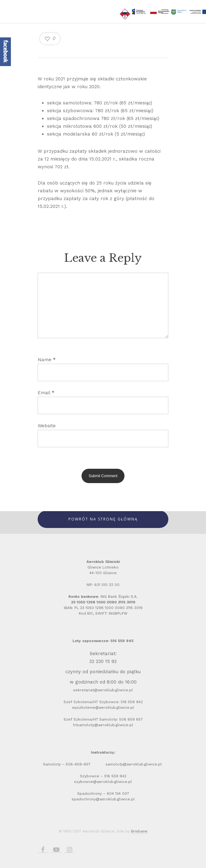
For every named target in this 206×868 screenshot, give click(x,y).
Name (47, 360)
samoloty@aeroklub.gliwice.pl (134, 764)
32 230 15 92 (103, 661)
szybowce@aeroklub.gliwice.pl (103, 782)
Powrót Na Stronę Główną (103, 519)
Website (47, 426)
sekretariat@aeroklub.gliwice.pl (103, 690)
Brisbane (139, 831)
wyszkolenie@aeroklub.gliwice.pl (103, 707)
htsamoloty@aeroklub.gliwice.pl (103, 725)
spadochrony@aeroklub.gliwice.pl (103, 799)
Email (46, 393)
